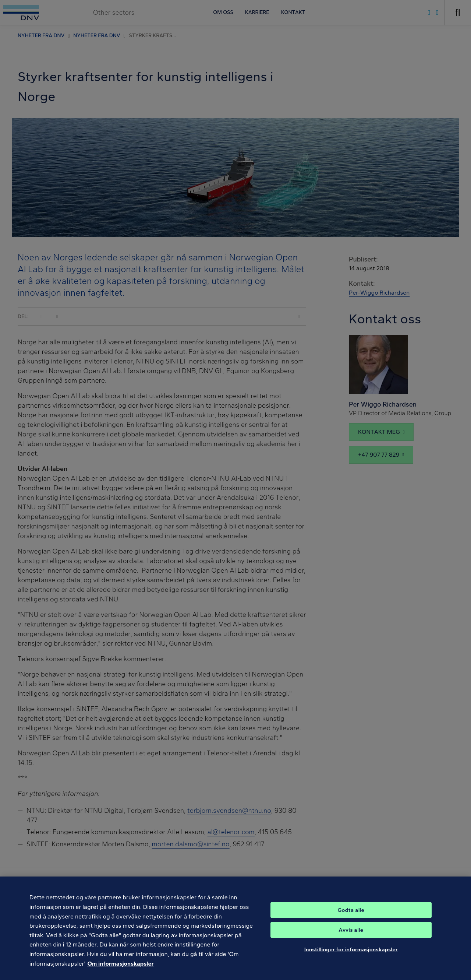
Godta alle (351, 918)
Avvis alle (351, 938)
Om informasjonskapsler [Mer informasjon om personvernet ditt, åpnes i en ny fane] (120, 972)
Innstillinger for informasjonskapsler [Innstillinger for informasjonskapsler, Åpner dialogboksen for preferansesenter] (351, 958)
